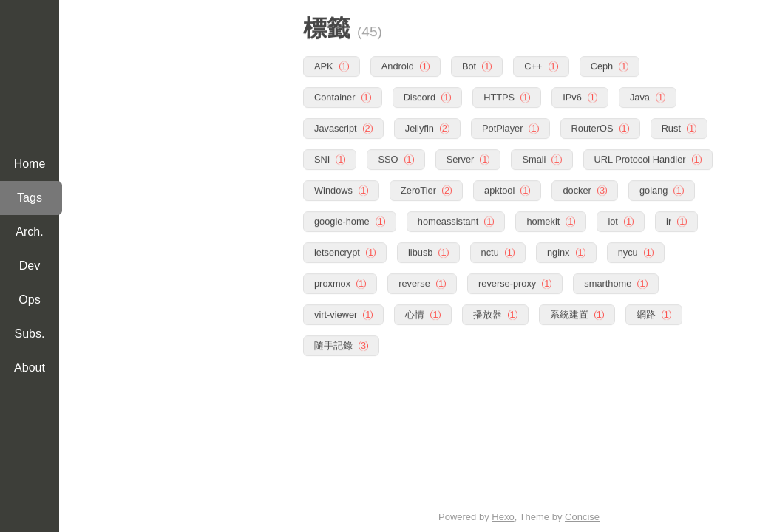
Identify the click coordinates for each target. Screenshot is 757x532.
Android (398, 65)
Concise (582, 517)
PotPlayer (502, 127)
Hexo (503, 517)
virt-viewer (336, 313)
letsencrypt (337, 251)
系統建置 (569, 313)
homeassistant (448, 220)
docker (577, 189)
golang (654, 189)
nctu (490, 251)
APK (324, 65)
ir (669, 220)
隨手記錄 (333, 344)
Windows (333, 189)
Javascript (336, 127)
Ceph (602, 65)
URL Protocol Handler (640, 158)
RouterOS (593, 127)
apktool (499, 189)
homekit (543, 220)
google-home (342, 220)
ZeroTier (418, 189)
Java (640, 96)
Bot (469, 65)
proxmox (332, 282)
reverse (414, 282)
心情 (415, 313)
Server (461, 158)
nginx (559, 251)
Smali (534, 158)
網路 (646, 313)
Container (335, 96)
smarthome (608, 282)
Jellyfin (420, 127)
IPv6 (572, 96)
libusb (420, 251)
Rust (671, 127)
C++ (533, 65)
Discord (420, 96)
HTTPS (499, 96)
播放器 (488, 313)
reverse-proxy (507, 282)
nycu (628, 251)
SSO (388, 158)
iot (613, 220)
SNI (322, 158)
